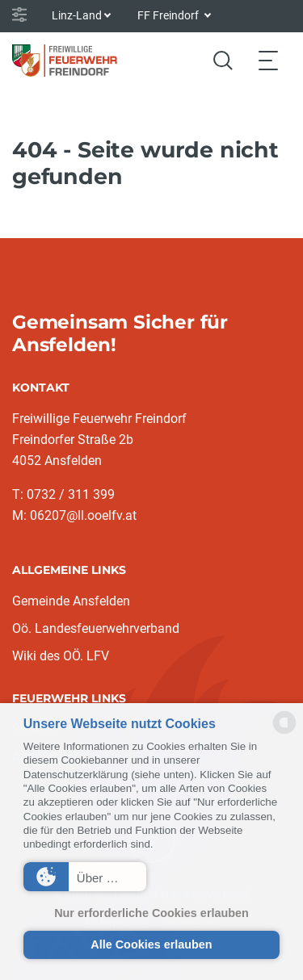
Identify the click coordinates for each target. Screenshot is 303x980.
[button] (85, 877)
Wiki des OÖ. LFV (61, 656)
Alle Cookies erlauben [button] (151, 944)
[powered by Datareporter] (284, 733)
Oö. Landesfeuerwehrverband (96, 628)
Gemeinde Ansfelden (71, 601)
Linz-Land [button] (77, 15)
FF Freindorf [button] (169, 15)
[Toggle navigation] (268, 60)
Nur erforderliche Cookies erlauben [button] (151, 913)
